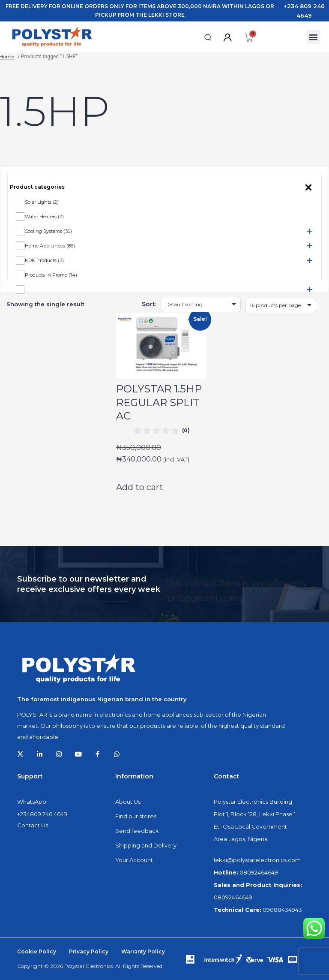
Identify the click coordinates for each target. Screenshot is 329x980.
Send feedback (137, 831)
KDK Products (44, 260)
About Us (128, 802)
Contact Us (33, 825)
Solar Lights (42, 202)
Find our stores (136, 816)
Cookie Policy (37, 951)
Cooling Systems (48, 231)
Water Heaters (44, 217)
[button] (208, 38)
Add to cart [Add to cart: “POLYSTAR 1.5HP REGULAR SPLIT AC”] (140, 487)
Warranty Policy (143, 951)
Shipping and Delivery (146, 845)
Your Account (134, 860)
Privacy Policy (89, 951)
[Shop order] (201, 305)
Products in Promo (51, 275)
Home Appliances (50, 246)
